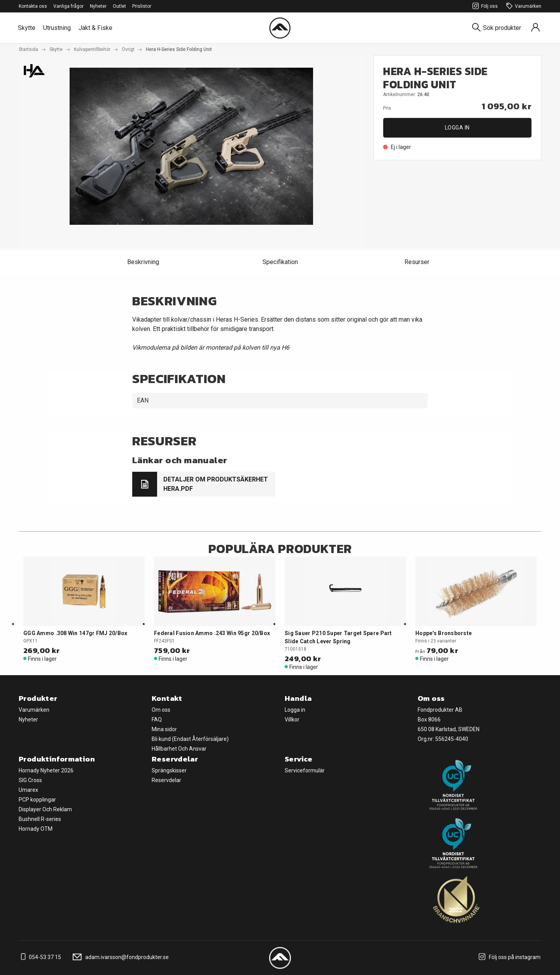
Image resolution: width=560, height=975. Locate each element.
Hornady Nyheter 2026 (46, 770)
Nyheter (98, 6)
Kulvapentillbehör (92, 49)
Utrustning (57, 28)
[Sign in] (535, 28)
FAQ (157, 719)
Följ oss (484, 6)
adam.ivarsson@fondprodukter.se (120, 957)
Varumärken (523, 6)
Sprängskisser (169, 770)
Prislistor (142, 6)
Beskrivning (143, 262)
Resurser (417, 262)
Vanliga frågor (68, 6)
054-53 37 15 (40, 957)
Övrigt (128, 49)
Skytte (27, 28)
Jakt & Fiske (95, 28)
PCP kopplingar (37, 800)
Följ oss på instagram (508, 957)
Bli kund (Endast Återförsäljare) (190, 739)
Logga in (457, 128)
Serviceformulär (305, 770)
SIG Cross (30, 780)
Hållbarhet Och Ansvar (179, 749)
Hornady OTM (36, 829)
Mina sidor (164, 729)
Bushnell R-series (40, 819)
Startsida (28, 49)
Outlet (119, 6)
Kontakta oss (33, 6)
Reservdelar (166, 780)
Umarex (28, 790)
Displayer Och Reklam (45, 809)
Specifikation (280, 262)
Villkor (292, 719)
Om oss (161, 710)
